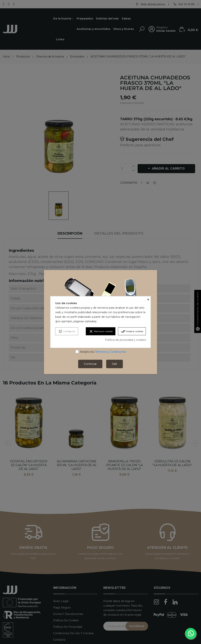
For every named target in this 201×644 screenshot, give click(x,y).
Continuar (90, 364)
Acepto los (103, 352)
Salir (115, 364)
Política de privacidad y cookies (125, 340)
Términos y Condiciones (110, 352)
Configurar (67, 331)
